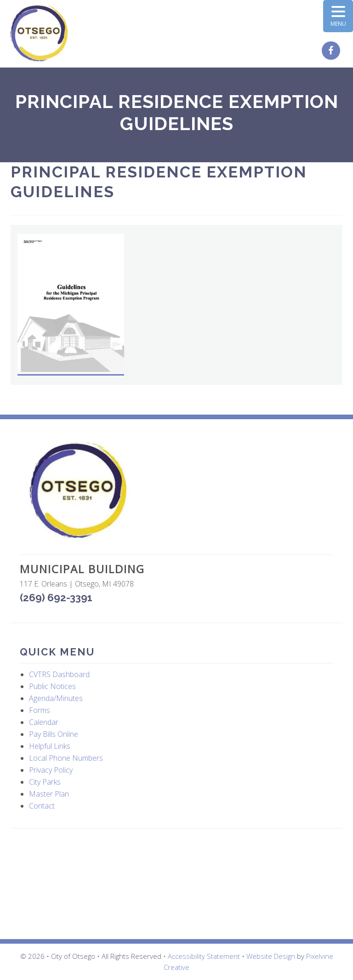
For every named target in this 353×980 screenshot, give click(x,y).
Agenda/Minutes (56, 698)
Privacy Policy (51, 770)
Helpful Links (50, 746)
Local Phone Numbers (66, 758)
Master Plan (49, 794)
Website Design (271, 956)
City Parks (45, 782)
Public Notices (52, 686)
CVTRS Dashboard (59, 674)
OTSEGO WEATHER (176, 884)
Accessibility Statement (204, 956)
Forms (40, 710)
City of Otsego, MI (39, 33)
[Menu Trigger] (338, 16)
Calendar (44, 722)
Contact (42, 806)
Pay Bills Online (54, 734)
